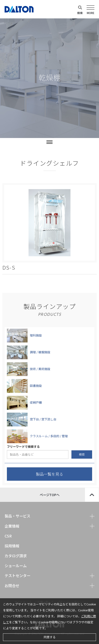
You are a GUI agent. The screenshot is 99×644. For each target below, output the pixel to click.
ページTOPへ (69, 495)
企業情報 (12, 526)
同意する (50, 637)
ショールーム (16, 566)
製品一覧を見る (49, 474)
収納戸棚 (36, 402)
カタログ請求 (16, 556)
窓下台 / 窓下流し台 (43, 419)
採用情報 (12, 546)
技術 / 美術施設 (40, 369)
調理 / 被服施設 (40, 352)
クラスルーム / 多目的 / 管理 (49, 436)
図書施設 (36, 386)
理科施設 (36, 335)
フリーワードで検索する (23, 447)
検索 (82, 454)
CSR (8, 536)
